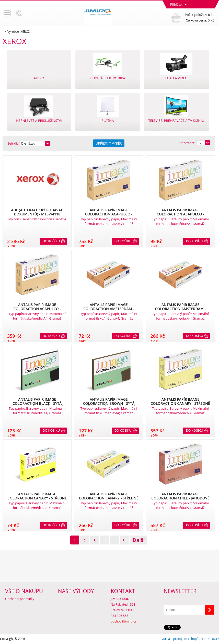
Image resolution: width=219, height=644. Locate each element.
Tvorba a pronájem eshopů (179, 639)
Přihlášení (177, 4)
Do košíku (51, 241)
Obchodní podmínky (20, 599)
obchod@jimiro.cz (124, 621)
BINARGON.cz (209, 639)
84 (124, 541)
